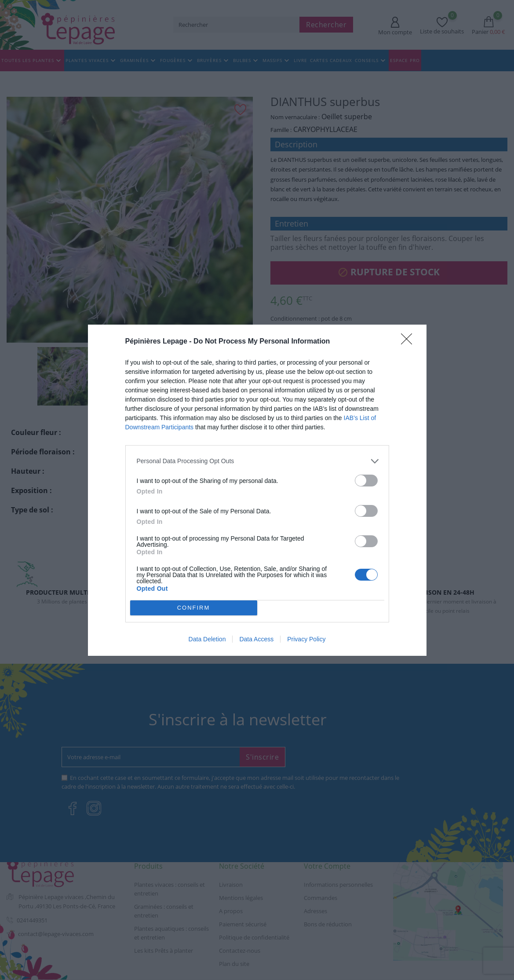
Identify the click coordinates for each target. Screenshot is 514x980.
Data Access (256, 639)
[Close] (409, 342)
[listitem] (257, 461)
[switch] (366, 481)
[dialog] (257, 490)
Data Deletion (207, 639)
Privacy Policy (306, 639)
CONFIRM (194, 608)
